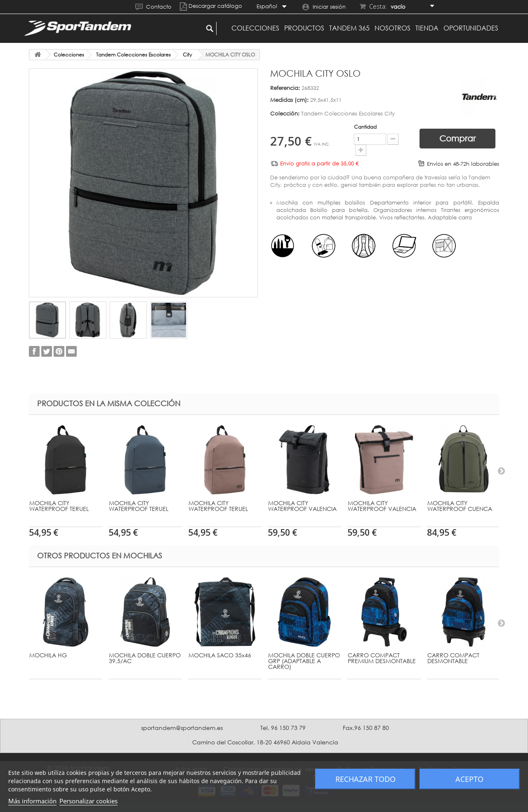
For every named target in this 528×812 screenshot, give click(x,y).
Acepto (469, 779)
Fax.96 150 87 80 (366, 728)
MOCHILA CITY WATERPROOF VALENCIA (302, 506)
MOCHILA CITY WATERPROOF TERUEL (59, 506)
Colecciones (255, 28)
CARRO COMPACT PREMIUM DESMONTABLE (382, 658)
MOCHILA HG (48, 655)
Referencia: (285, 88)
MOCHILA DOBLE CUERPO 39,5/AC (145, 658)
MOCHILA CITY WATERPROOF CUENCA (460, 506)
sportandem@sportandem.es (182, 728)
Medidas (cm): (289, 100)
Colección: (285, 113)
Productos (304, 28)
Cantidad (355, 127)
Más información (32, 801)
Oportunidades (471, 28)
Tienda (427, 28)
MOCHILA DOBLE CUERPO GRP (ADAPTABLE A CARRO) (304, 661)
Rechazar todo (365, 779)
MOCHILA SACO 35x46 (220, 655)
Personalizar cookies (88, 801)
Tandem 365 (349, 28)
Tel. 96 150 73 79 (283, 728)
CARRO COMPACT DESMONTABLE (453, 658)
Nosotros (392, 28)
